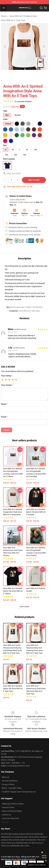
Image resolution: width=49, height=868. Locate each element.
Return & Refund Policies (12, 811)
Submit (7, 430)
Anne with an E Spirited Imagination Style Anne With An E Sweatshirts (13, 512)
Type (5, 111)
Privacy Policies (8, 784)
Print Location (9, 159)
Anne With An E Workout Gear (23, 16)
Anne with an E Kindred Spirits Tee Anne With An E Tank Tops (13, 689)
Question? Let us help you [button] (37, 865)
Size (5, 145)
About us (5, 777)
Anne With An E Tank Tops (13, 20)
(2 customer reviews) (23, 101)
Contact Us (6, 815)
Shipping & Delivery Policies (13, 804)
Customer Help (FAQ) (10, 818)
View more (24, 607)
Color (5, 119)
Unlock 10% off (44, 857)
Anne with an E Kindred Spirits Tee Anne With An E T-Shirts (13, 591)
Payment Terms (8, 807)
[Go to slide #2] (31, 76)
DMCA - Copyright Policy (12, 788)
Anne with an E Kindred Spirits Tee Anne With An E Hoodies (36, 512)
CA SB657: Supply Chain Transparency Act (19, 792)
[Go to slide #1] (18, 76)
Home (4, 16)
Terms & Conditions (10, 781)
